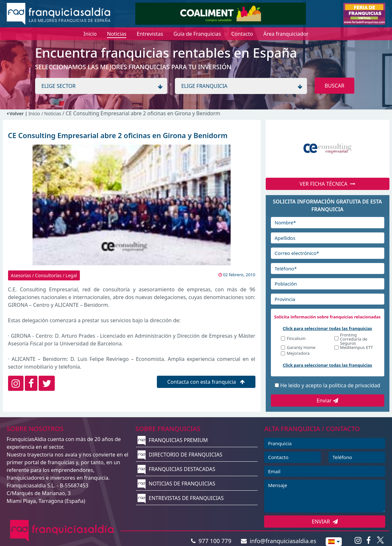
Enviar (327, 400)
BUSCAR (335, 86)
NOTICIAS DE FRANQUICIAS (176, 484)
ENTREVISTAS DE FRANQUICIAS (181, 498)
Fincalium (296, 339)
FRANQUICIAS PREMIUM (173, 440)
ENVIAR (325, 522)
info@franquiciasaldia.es (279, 541)
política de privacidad (355, 385)
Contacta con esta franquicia (206, 382)
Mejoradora (298, 354)
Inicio (34, 113)
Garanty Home (301, 348)
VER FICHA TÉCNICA (327, 184)
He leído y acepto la (330, 385)
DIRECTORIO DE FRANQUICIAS (180, 455)
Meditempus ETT (357, 348)
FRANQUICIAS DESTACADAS (176, 469)
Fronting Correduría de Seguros (354, 339)
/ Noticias (52, 113)
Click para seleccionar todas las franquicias (327, 328)
